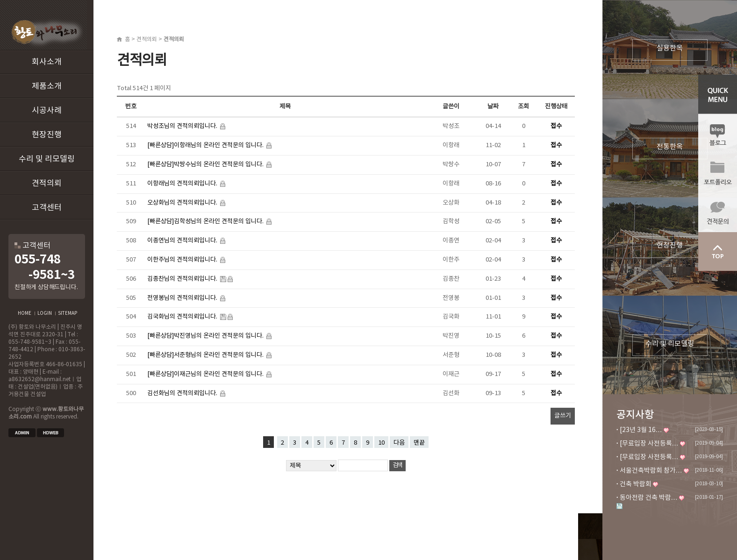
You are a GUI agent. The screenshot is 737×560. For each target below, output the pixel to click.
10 (381, 443)
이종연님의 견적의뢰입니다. (183, 241)
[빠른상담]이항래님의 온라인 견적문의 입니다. (206, 145)
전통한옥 (670, 147)
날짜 (493, 106)
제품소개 (47, 86)
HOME (25, 313)
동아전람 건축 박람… (649, 498)
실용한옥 (670, 48)
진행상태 (556, 106)
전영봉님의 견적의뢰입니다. (183, 298)
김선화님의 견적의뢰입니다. (183, 393)
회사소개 (47, 62)
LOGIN (45, 313)
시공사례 (47, 111)
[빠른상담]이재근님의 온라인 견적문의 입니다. (206, 374)
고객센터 (47, 208)
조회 (523, 106)
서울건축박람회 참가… (651, 471)
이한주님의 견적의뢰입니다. (183, 260)
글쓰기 (563, 416)
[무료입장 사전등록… (649, 444)
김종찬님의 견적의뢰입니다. (183, 279)
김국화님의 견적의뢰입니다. (183, 317)
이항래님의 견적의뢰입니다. (183, 184)
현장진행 (47, 135)
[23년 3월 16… (641, 430)
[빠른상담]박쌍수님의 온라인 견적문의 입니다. (206, 164)
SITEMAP (68, 313)
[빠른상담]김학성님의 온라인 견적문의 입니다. (206, 221)
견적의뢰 (47, 184)
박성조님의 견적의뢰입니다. (183, 126)
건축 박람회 (636, 484)
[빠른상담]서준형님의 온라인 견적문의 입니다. (206, 355)
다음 (399, 443)
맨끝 (419, 443)
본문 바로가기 (0, 0)
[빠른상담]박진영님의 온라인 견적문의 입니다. (206, 336)
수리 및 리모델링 (47, 159)
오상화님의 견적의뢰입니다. (183, 203)
